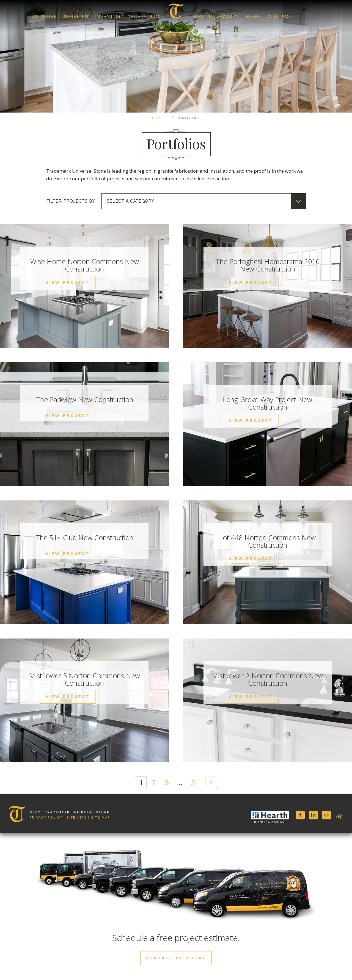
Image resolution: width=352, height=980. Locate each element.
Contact (280, 16)
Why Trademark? (216, 16)
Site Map (101, 794)
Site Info (77, 794)
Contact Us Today (176, 958)
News (253, 16)
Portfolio (145, 16)
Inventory (109, 16)
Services (76, 16)
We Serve (44, 16)
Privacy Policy (46, 794)
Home (157, 118)
